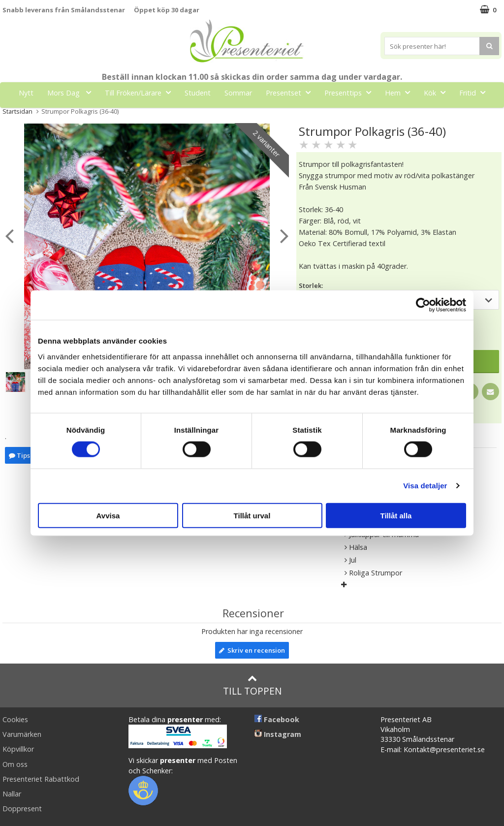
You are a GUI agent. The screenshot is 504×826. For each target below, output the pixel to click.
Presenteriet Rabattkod (41, 779)
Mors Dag (72, 92)
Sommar (238, 93)
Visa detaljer (425, 486)
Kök (438, 92)
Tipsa (21, 455)
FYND (295, 115)
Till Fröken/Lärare (141, 92)
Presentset (291, 92)
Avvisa (108, 515)
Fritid (475, 92)
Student (198, 93)
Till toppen (252, 685)
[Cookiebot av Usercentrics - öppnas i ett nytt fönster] (423, 305)
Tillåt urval (252, 515)
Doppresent (22, 809)
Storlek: (311, 286)
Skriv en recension (252, 650)
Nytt (26, 93)
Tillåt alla (396, 515)
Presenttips (351, 92)
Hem (400, 92)
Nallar (12, 794)
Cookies (15, 719)
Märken (258, 114)
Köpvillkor (18, 749)
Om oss (15, 764)
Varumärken (22, 734)
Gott (215, 114)
